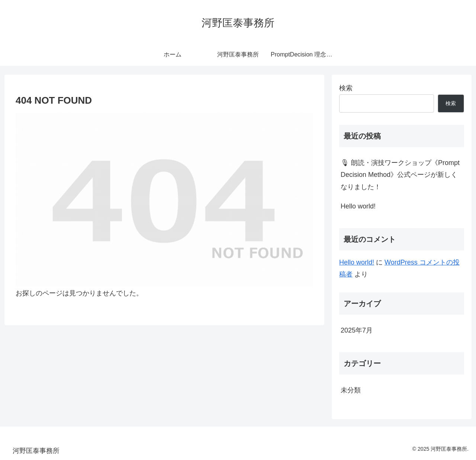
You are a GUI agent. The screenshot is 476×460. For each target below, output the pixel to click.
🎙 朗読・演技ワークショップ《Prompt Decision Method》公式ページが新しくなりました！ (400, 175)
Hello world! (358, 206)
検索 (346, 88)
